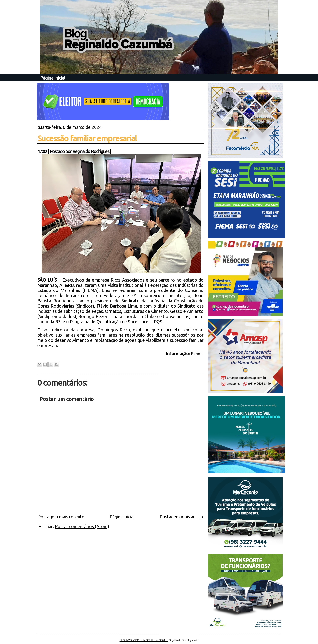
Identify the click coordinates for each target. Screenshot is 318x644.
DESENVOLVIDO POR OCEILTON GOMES (144, 640)
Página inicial (53, 78)
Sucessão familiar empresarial (87, 138)
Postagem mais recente (61, 517)
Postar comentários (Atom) (82, 526)
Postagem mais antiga (181, 517)
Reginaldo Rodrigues (91, 151)
